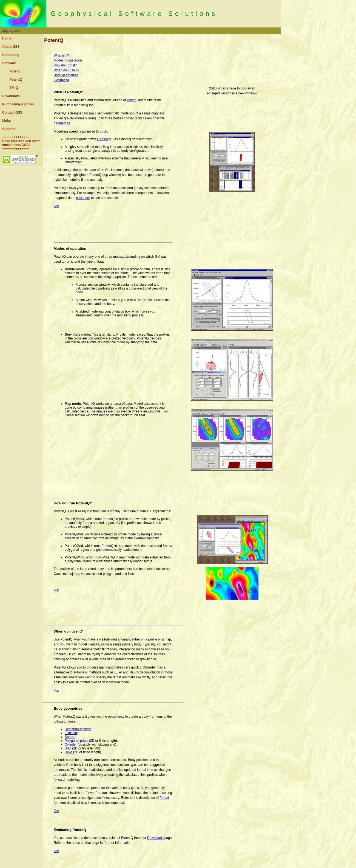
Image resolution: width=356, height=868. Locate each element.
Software (9, 63)
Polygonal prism (76, 741)
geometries (62, 123)
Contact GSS (12, 113)
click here (83, 198)
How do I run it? (65, 65)
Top (56, 206)
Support (8, 129)
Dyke (68, 752)
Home (7, 38)
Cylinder (71, 745)
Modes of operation (68, 60)
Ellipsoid (71, 733)
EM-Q (10, 88)
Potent (11, 71)
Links (6, 121)
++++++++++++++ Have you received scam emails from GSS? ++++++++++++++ (21, 143)
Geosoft (103, 139)
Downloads (11, 96)
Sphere (70, 737)
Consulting (11, 55)
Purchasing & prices (18, 104)
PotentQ (12, 80)
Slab (68, 748)
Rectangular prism (78, 729)
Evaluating (61, 80)
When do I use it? (66, 70)
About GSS (11, 47)
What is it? (61, 55)
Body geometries (66, 75)
